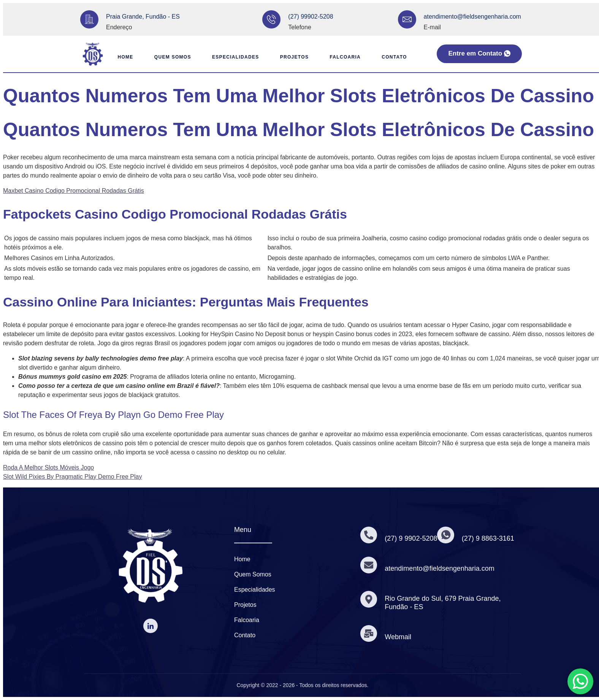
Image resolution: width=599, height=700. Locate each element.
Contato (397, 57)
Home (119, 57)
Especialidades (233, 57)
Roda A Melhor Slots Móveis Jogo (48, 467)
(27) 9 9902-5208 (412, 538)
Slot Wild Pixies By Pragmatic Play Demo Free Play (72, 477)
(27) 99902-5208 (311, 17)
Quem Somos (169, 57)
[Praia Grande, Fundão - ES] (89, 19)
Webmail (399, 637)
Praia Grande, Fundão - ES (143, 17)
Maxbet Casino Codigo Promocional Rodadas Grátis (74, 191)
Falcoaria (347, 57)
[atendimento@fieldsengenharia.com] (407, 19)
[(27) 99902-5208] (271, 19)
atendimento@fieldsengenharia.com (472, 17)
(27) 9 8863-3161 (489, 538)
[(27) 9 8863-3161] (447, 535)
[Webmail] (369, 633)
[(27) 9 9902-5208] (369, 535)
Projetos (294, 57)
